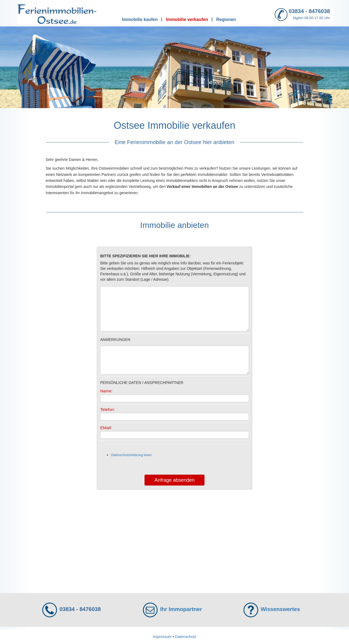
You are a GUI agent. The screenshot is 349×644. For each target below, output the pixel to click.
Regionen (226, 19)
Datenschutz (186, 637)
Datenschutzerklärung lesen (131, 455)
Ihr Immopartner (181, 609)
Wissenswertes (280, 609)
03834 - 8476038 (309, 11)
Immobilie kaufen (140, 19)
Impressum (162, 637)
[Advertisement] (175, 539)
